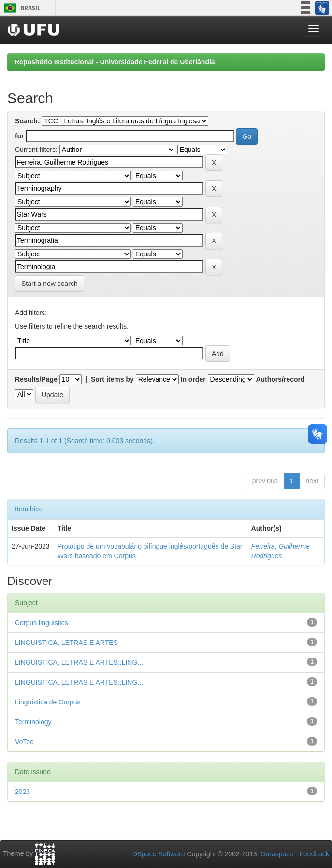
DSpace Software (159, 854)
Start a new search (50, 284)
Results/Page (36, 379)
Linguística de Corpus (48, 702)
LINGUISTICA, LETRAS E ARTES (66, 643)
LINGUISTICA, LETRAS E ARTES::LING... (79, 662)
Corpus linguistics (42, 623)
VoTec (24, 742)
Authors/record (280, 379)
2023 (22, 792)
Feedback (314, 854)
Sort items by (112, 379)
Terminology (33, 722)
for (20, 136)
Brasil (21, 8)
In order (193, 379)
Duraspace (277, 854)
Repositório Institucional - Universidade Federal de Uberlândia (115, 62)
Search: (27, 121)
